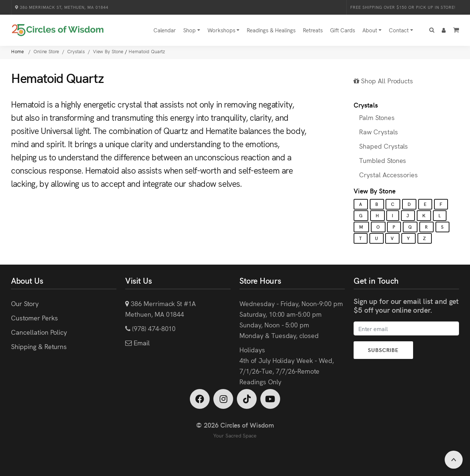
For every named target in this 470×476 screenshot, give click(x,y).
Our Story (25, 303)
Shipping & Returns (39, 346)
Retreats (313, 30)
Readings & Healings (271, 30)
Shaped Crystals (384, 146)
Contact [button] (399, 30)
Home (18, 51)
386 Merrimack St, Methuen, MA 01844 (62, 7)
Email (141, 343)
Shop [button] (189, 30)
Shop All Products (383, 81)
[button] (432, 30)
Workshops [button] (221, 30)
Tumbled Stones (383, 160)
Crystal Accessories (388, 175)
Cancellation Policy (39, 332)
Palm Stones (377, 117)
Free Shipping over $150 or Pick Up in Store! (403, 7)
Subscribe (383, 350)
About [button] (370, 30)
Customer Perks (34, 318)
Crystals (366, 105)
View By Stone (375, 191)
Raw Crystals (379, 132)
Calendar (165, 30)
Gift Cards (343, 30)
